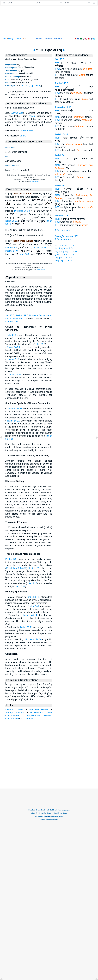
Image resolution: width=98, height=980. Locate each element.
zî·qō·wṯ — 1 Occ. (64, 261)
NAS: (58, 117)
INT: (57, 75)
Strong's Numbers (15, 713)
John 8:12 (20, 586)
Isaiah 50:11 (11, 221)
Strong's (11, 39)
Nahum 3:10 (12, 248)
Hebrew (18, 39)
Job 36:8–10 (34, 597)
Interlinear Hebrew (39, 710)
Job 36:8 (25, 254)
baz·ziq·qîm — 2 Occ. (66, 245)
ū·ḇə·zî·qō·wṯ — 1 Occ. (67, 251)
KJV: (57, 69)
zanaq (32, 116)
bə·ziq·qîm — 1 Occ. (65, 248)
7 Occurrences (62, 230)
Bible (5, 39)
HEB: (58, 63)
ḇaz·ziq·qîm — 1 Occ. (66, 255)
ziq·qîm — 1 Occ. (64, 258)
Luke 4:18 (32, 583)
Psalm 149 (11, 559)
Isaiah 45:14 (40, 248)
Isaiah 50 (34, 568)
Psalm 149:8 (12, 251)
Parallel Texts (27, 719)
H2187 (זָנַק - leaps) (31, 86)
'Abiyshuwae (17, 113)
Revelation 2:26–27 (16, 568)
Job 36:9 (41, 344)
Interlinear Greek (15, 710)
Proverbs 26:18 (22, 211)
